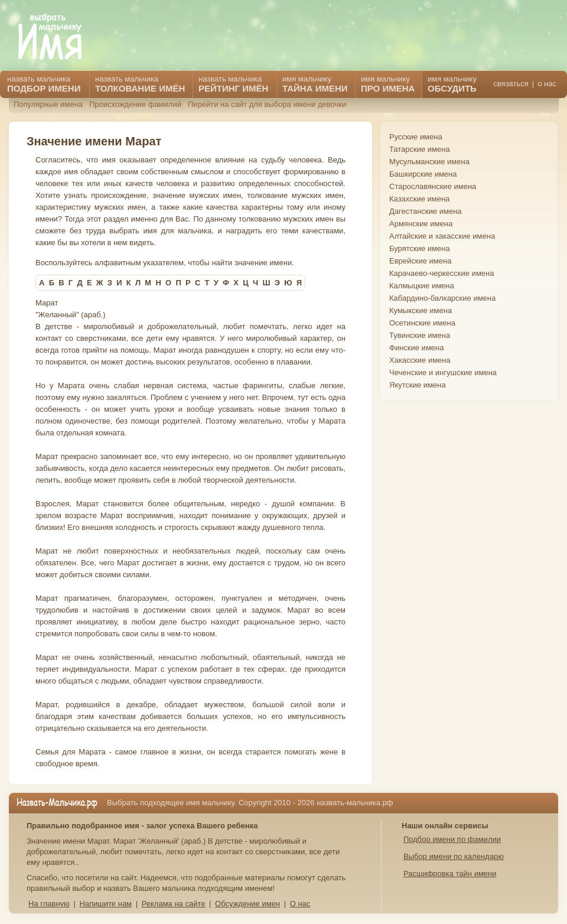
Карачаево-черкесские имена (441, 273)
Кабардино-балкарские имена (442, 298)
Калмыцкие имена (422, 286)
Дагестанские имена (426, 211)
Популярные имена (48, 104)
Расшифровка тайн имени (450, 873)
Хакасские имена (420, 360)
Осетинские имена (422, 323)
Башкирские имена (423, 174)
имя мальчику (452, 84)
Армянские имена (421, 224)
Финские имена (416, 348)
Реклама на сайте (174, 904)
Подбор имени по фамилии (452, 839)
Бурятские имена (420, 248)
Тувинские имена (420, 335)
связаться (511, 84)
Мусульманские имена (429, 162)
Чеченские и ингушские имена (443, 372)
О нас (300, 904)
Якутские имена (418, 385)
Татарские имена (420, 149)
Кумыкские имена (421, 310)
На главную (49, 904)
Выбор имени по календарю (454, 856)
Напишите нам (105, 904)
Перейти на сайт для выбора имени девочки (267, 104)
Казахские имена (419, 199)
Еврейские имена (420, 261)
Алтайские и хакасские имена (442, 236)
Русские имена (416, 137)
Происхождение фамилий (135, 104)
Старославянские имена (433, 186)
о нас (547, 84)
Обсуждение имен (247, 904)
